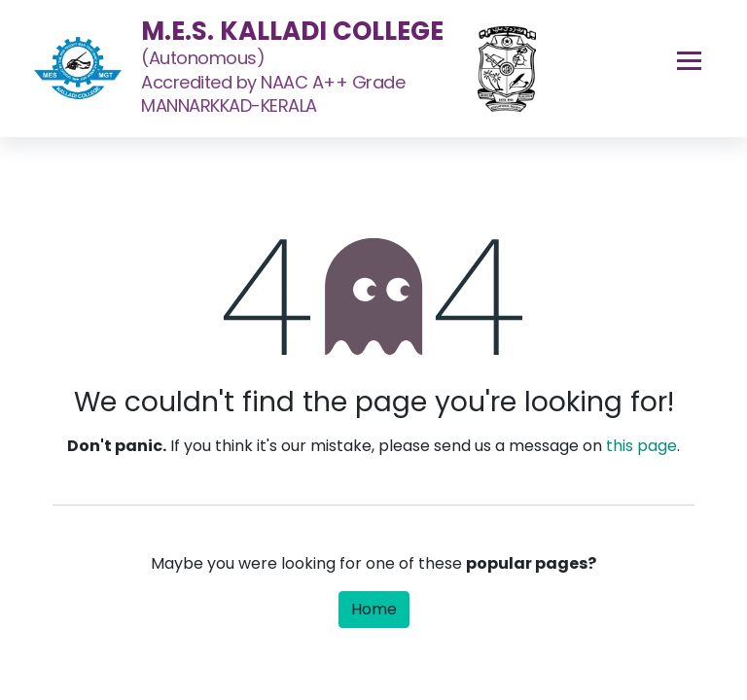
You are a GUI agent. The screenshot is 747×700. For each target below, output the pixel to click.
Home (374, 609)
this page (641, 446)
